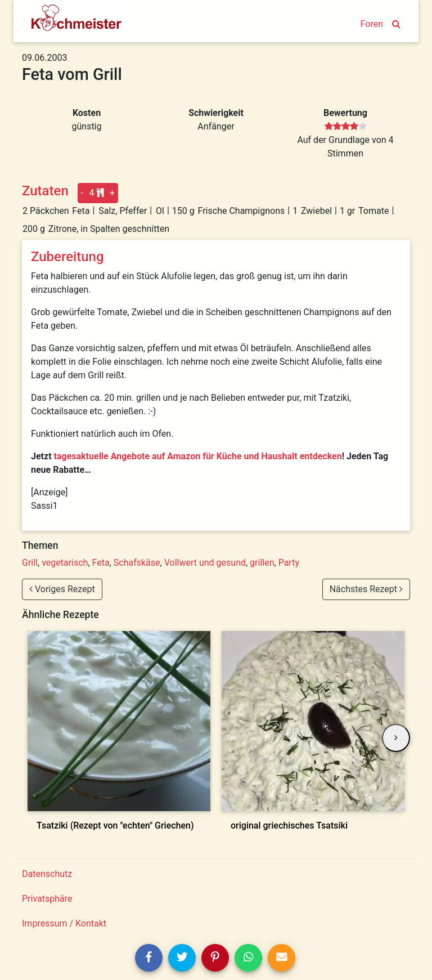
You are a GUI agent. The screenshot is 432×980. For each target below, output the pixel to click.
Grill (30, 563)
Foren (372, 24)
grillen (262, 563)
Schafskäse (137, 563)
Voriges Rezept (62, 589)
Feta (101, 563)
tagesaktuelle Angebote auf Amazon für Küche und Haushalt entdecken (198, 456)
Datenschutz (47, 874)
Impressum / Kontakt (64, 923)
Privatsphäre (47, 899)
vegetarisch (65, 563)
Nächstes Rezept (366, 589)
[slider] (346, 127)
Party (289, 563)
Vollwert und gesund (205, 563)
